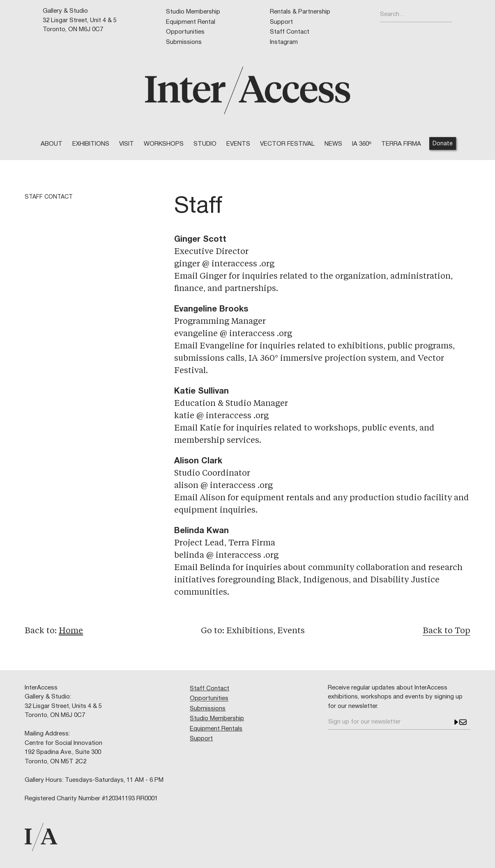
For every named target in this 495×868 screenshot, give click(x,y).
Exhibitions (91, 144)
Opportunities (185, 32)
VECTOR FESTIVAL (287, 144)
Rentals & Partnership (300, 12)
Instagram (284, 42)
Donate (443, 144)
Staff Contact (290, 32)
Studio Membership (193, 12)
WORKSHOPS (164, 144)
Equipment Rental (191, 22)
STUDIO (205, 144)
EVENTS (238, 144)
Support (281, 22)
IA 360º (361, 144)
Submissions (184, 42)
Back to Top (447, 631)
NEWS (333, 144)
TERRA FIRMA (401, 144)
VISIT (127, 144)
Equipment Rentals (216, 729)
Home (71, 631)
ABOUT (52, 144)
